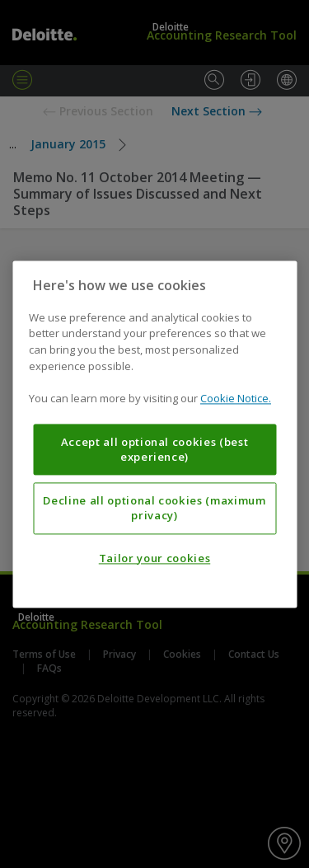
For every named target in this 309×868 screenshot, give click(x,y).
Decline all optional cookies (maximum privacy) (154, 508)
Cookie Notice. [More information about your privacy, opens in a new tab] (236, 398)
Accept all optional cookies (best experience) (155, 449)
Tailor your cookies (154, 558)
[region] (154, 434)
